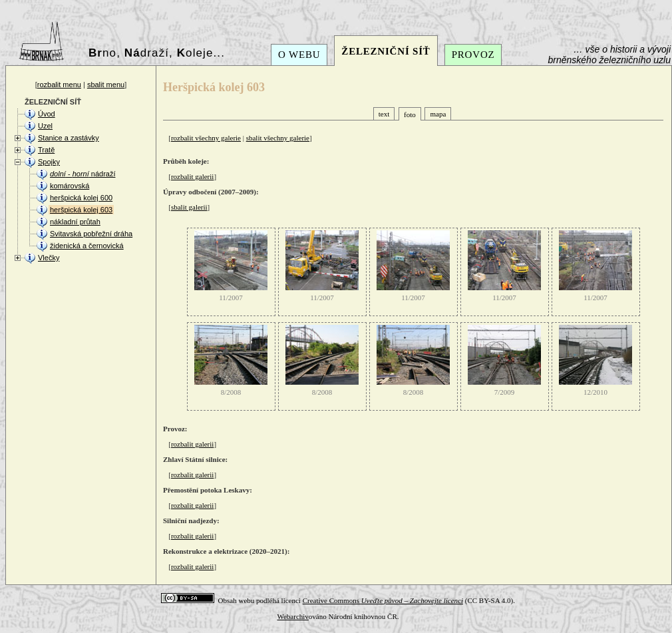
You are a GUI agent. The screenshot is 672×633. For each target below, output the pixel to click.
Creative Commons (383, 600)
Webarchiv (292, 616)
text (384, 114)
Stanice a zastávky (69, 138)
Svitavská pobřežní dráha (91, 234)
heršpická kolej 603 (81, 210)
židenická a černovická (87, 246)
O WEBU (299, 55)
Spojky (49, 162)
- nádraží (83, 174)
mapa (438, 114)
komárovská (70, 186)
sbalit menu (106, 85)
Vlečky (49, 258)
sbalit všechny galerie (278, 138)
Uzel (45, 126)
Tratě (46, 150)
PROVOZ (473, 55)
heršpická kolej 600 (81, 198)
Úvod (47, 114)
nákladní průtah (75, 222)
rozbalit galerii (192, 176)
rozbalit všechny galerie (206, 138)
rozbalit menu (59, 85)
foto (410, 114)
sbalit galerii (189, 207)
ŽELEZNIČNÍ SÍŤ (386, 51)
